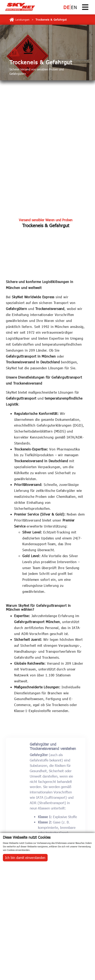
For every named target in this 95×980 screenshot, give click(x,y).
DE (66, 7)
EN (74, 7)
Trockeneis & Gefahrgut (51, 20)
